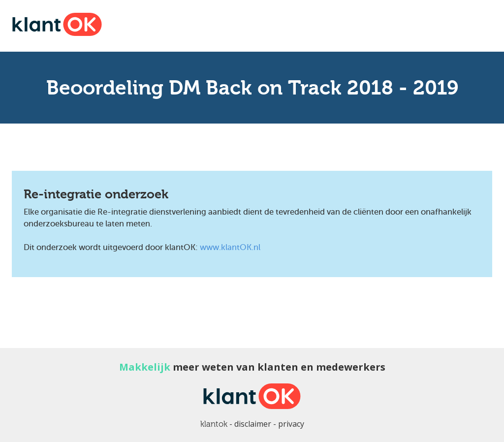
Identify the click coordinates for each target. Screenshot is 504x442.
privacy (291, 424)
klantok (214, 424)
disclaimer (253, 424)
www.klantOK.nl (230, 247)
